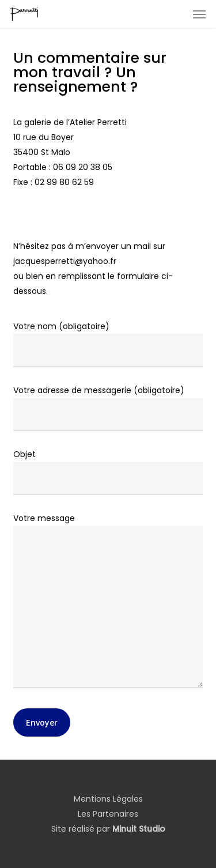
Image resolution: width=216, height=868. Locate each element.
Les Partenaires (108, 814)
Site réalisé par (108, 829)
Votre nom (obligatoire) (108, 344)
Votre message (108, 603)
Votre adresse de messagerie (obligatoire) (108, 408)
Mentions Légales (108, 799)
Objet (108, 472)
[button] (199, 14)
